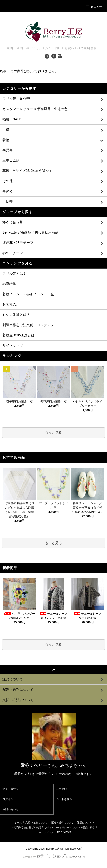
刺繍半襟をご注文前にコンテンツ (28, 325)
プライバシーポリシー (57, 827)
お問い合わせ (11, 809)
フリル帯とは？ (14, 273)
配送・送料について (62, 823)
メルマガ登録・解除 (84, 827)
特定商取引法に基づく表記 (26, 827)
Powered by (53, 857)
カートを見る (64, 799)
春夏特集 (9, 284)
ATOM (67, 832)
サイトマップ (13, 345)
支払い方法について (36, 823)
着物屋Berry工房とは (18, 335)
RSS (60, 832)
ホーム (18, 823)
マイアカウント (12, 789)
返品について (84, 823)
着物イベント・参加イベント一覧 (28, 294)
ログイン (8, 799)
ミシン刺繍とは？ (16, 315)
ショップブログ (45, 832)
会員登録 (61, 789)
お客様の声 (11, 304)
